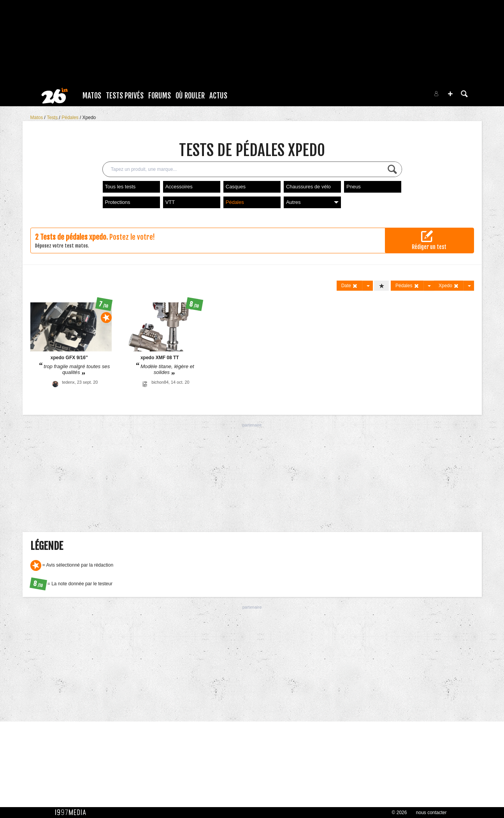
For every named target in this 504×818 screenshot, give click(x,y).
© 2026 (400, 813)
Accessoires (179, 187)
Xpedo (89, 118)
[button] (450, 94)
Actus (218, 96)
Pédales (71, 118)
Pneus (354, 187)
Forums (160, 96)
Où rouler (190, 96)
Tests (53, 118)
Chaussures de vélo (308, 187)
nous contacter (431, 813)
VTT (170, 202)
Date (350, 286)
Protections (118, 202)
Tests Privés (125, 96)
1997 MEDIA (73, 813)
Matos (92, 96)
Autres (312, 202)
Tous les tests (120, 187)
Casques (236, 187)
